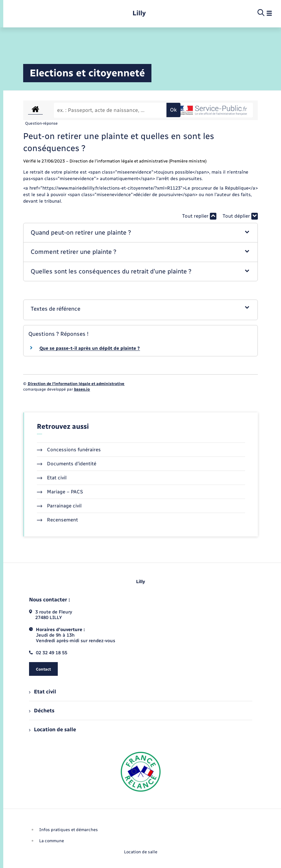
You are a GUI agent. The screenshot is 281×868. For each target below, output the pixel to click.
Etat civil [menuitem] (43, 692)
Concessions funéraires (69, 450)
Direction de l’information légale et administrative (76, 384)
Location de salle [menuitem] (53, 729)
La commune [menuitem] (52, 841)
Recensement (58, 520)
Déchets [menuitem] (42, 711)
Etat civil (52, 478)
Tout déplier (240, 216)
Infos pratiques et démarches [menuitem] (69, 830)
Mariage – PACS (60, 492)
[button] (141, 233)
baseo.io (82, 389)
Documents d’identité (67, 464)
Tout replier (199, 216)
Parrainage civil (59, 506)
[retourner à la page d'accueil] (139, 13)
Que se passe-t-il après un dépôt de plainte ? (90, 348)
